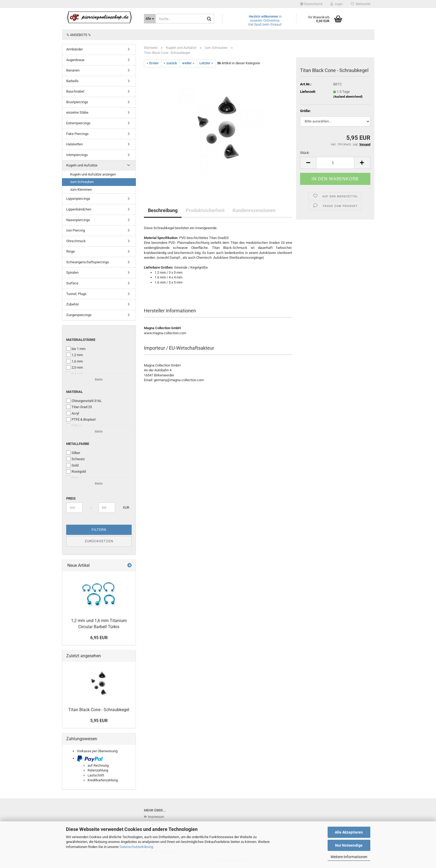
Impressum (156, 817)
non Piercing (76, 230)
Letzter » (206, 63)
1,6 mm (74, 361)
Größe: (305, 111)
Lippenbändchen (79, 209)
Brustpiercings (77, 102)
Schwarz (75, 459)
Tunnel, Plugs (76, 294)
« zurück (170, 63)
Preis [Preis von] (71, 498)
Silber (73, 453)
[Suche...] (150, 19)
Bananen (73, 70)
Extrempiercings (78, 123)
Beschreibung (163, 210)
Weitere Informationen (349, 857)
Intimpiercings (77, 155)
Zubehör (72, 304)
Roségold (76, 471)
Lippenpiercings (78, 199)
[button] (311, 4)
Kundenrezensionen (254, 210)
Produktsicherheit (205, 210)
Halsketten (74, 144)
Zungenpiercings (79, 315)
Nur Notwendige (349, 845)
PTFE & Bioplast (81, 419)
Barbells (72, 81)
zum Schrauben (82, 182)
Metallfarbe (78, 444)
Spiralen (72, 272)
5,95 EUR (99, 721)
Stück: (305, 153)
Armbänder (74, 49)
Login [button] (337, 4)
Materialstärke (81, 340)
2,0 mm (74, 367)
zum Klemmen (81, 190)
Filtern (99, 530)
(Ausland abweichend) (348, 97)
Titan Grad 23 (79, 407)
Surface (72, 283)
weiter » (188, 63)
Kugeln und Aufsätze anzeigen (93, 174)
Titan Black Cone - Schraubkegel (99, 710)
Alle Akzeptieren (349, 832)
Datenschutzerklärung (136, 847)
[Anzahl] (335, 163)
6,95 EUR (99, 638)
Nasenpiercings (78, 220)
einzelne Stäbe (77, 112)
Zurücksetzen (99, 541)
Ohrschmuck (76, 241)
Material (74, 392)
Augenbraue (75, 60)
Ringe (70, 251)
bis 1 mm (76, 349)
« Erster (153, 63)
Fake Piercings (77, 134)
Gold (72, 465)
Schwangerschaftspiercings (88, 262)
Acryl (73, 413)
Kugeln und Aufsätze (82, 165)
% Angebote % (79, 35)
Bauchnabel (75, 91)
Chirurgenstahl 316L (84, 401)
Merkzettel (361, 4)
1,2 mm (74, 355)
